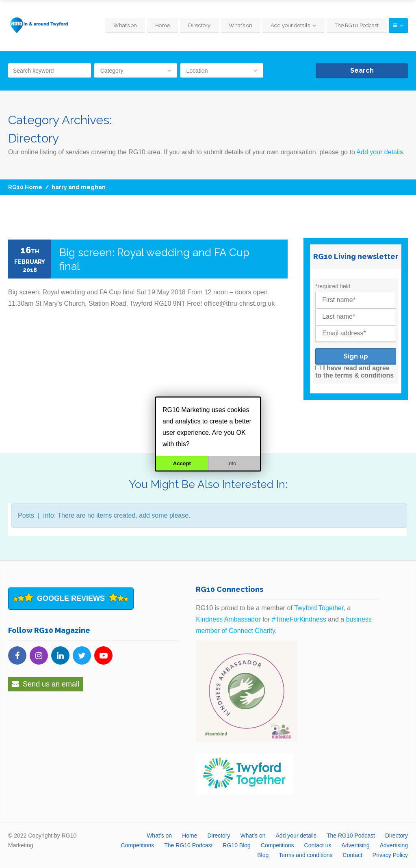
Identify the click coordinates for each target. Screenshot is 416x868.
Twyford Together (319, 608)
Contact (353, 855)
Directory (199, 25)
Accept (182, 463)
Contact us (318, 845)
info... (234, 463)
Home (162, 25)
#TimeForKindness (299, 619)
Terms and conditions (305, 855)
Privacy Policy (390, 855)
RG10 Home (25, 187)
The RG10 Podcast (357, 25)
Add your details (290, 25)
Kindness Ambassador (228, 619)
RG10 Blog (236, 845)
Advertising (355, 845)
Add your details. (380, 152)
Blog (263, 855)
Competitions (138, 845)
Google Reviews (71, 598)
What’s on (125, 25)
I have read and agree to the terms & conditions (354, 372)
